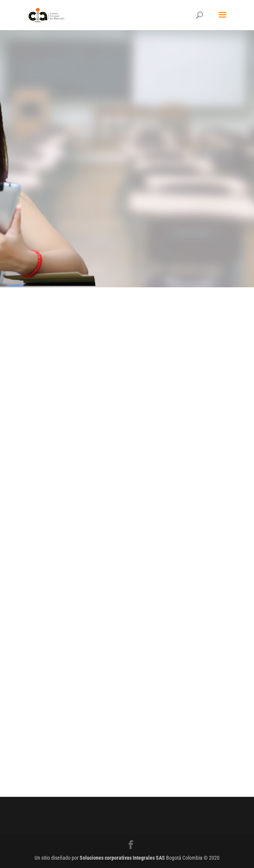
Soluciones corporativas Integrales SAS (122, 858)
